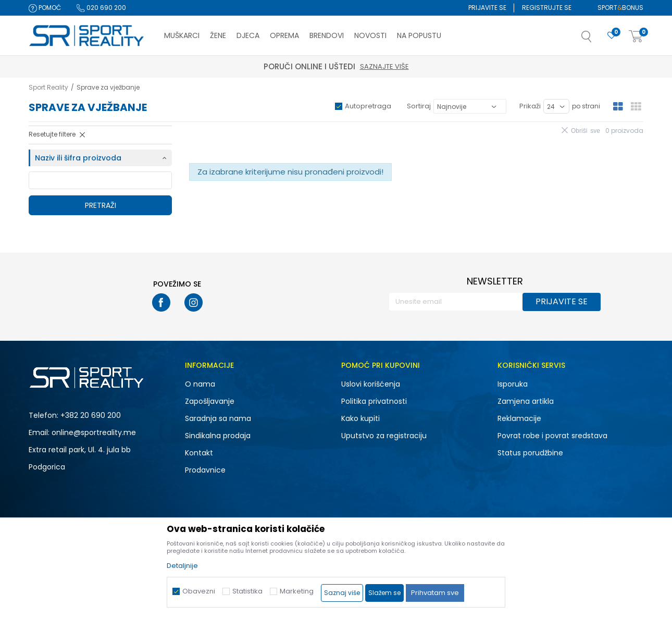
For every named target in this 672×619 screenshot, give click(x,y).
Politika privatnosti (374, 401)
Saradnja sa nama (218, 418)
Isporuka (513, 384)
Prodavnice (205, 470)
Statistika (247, 591)
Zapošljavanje (210, 401)
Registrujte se (547, 8)
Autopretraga (368, 106)
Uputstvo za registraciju (384, 436)
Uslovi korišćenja (371, 384)
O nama (200, 384)
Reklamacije (519, 418)
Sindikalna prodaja (218, 436)
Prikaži (530, 106)
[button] (597, 40)
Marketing (297, 591)
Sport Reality (48, 87)
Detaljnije (182, 566)
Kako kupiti (360, 418)
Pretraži (101, 205)
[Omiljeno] (612, 36)
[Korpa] (636, 37)
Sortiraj (419, 106)
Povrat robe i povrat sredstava (552, 436)
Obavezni (199, 591)
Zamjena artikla (526, 401)
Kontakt (199, 453)
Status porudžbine (530, 453)
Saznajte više (384, 66)
